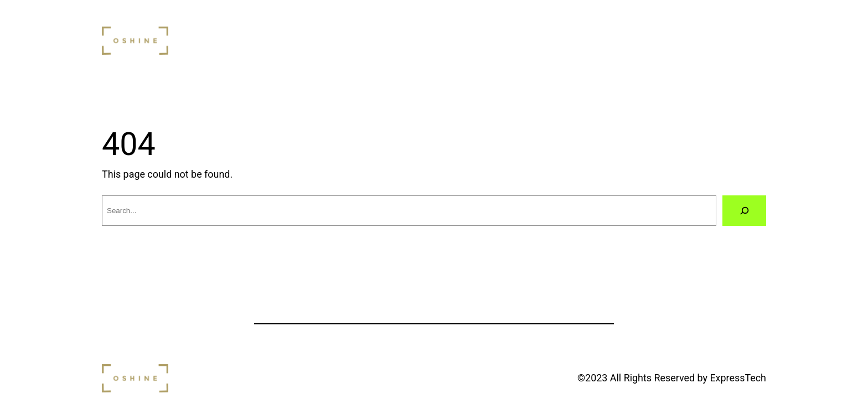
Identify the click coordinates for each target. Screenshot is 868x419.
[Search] (744, 211)
